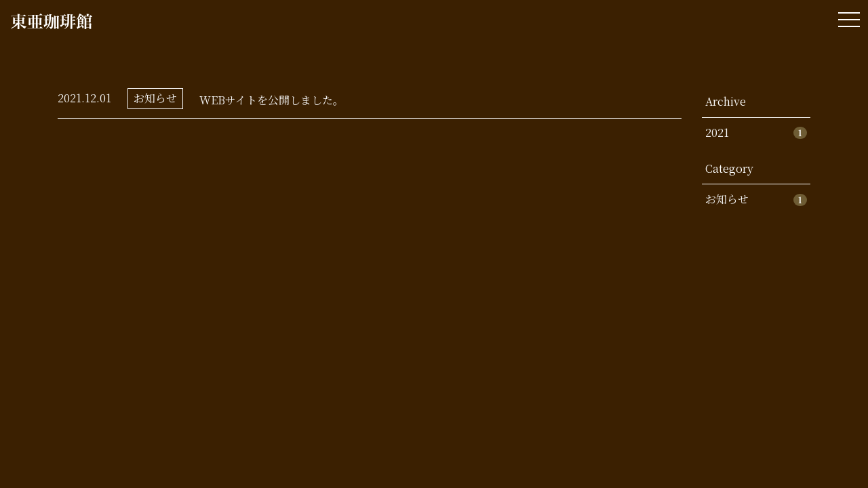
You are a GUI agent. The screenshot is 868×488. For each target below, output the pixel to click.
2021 (756, 133)
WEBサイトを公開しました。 (272, 100)
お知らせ (155, 98)
